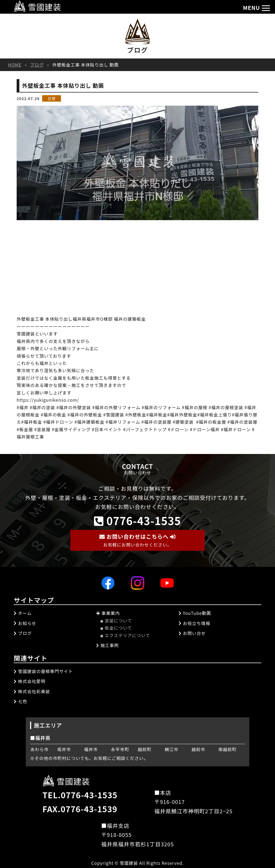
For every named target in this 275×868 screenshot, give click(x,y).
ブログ (37, 65)
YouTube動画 (195, 613)
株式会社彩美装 (32, 691)
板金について (116, 628)
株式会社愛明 (30, 681)
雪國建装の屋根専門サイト (43, 671)
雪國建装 (37, 7)
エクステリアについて (125, 635)
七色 (20, 701)
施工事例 (107, 645)
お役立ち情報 (194, 623)
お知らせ (25, 623)
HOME (15, 65)
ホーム (23, 613)
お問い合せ (192, 633)
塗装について (116, 620)
